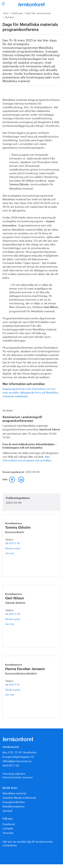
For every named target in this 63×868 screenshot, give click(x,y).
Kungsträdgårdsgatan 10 (18, 756)
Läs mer (14, 553)
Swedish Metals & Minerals (19, 797)
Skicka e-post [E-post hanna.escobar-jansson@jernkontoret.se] (13, 689)
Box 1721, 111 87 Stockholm (20, 752)
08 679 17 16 (12, 543)
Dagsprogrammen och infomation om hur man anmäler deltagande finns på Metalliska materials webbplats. (30, 392)
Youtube (8, 832)
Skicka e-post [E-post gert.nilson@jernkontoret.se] (13, 619)
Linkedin (8, 828)
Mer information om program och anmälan (27, 458)
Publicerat (17, 13)
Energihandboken (14, 802)
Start (6, 13)
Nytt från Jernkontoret (38, 13)
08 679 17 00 (11, 765)
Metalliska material (14, 793)
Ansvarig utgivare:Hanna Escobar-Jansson (18, 775)
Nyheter (9, 17)
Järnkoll (7, 810)
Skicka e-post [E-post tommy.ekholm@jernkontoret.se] (13, 548)
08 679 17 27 (12, 684)
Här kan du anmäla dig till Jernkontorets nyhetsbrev (28, 843)
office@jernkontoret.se (17, 761)
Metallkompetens (13, 806)
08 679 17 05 (13, 614)
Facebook (9, 824)
